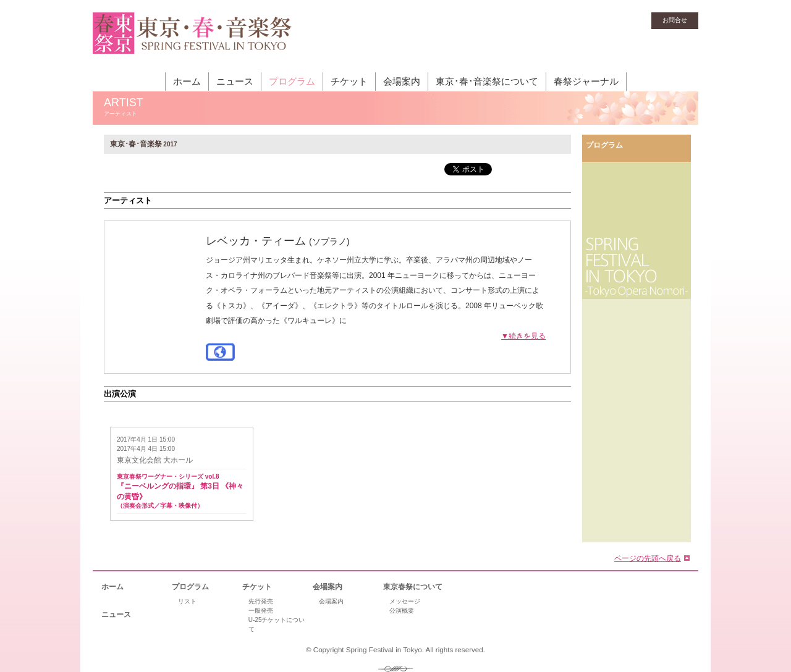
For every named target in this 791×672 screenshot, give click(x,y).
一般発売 (261, 611)
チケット (349, 81)
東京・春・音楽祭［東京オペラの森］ (192, 40)
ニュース (235, 81)
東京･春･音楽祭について (487, 81)
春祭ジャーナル (586, 81)
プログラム (292, 81)
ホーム (187, 81)
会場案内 (402, 81)
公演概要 (402, 611)
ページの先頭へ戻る (648, 558)
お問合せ (675, 20)
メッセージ (405, 601)
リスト (187, 601)
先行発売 (261, 601)
